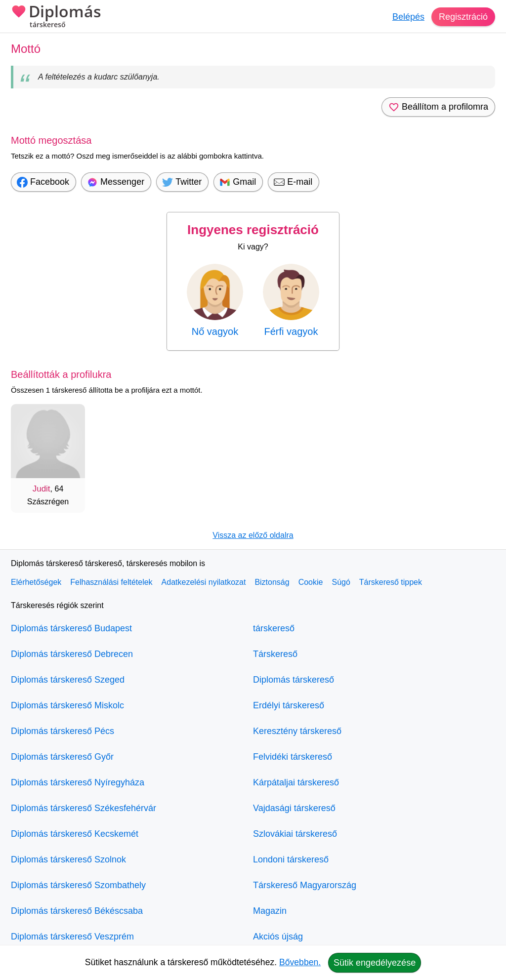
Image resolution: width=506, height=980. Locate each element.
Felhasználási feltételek (111, 582)
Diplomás (56, 17)
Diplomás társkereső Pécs (63, 731)
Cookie (311, 582)
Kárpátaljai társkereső (296, 782)
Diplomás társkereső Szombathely (78, 885)
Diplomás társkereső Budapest (71, 628)
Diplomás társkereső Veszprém (72, 937)
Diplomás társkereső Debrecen (72, 654)
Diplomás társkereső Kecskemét (75, 834)
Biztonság (272, 582)
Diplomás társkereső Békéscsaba (77, 911)
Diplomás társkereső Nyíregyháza (78, 782)
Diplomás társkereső (294, 680)
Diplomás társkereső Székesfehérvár (84, 808)
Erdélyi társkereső (289, 705)
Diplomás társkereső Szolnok (68, 859)
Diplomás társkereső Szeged (68, 680)
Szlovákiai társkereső (295, 834)
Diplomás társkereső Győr (62, 757)
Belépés (408, 17)
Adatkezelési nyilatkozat (204, 582)
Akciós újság (278, 937)
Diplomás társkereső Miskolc (67, 705)
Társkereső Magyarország (305, 885)
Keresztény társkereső (297, 731)
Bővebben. (300, 962)
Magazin (270, 911)
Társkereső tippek (391, 582)
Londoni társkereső (291, 859)
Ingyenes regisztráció (253, 230)
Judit (42, 489)
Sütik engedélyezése (375, 963)
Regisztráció (463, 17)
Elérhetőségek (36, 582)
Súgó (341, 582)
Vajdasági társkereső (294, 808)
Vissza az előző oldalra (253, 535)
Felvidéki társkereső (293, 757)
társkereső (274, 628)
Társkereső (275, 654)
